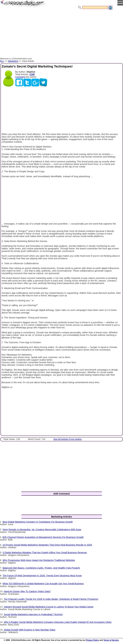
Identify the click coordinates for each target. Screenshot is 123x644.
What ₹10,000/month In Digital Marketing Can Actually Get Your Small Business (43, 584)
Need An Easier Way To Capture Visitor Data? (27, 591)
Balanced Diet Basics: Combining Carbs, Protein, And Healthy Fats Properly (41, 568)
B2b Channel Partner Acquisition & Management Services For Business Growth (43, 537)
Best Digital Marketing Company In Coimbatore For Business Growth (38, 522)
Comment (20, 77)
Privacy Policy (92, 640)
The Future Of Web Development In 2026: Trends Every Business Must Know (42, 576)
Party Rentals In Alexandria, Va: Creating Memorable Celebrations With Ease (42, 529)
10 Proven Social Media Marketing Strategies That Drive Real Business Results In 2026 (47, 545)
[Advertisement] (61, 34)
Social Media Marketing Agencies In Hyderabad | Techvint (33, 614)
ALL (2, 61)
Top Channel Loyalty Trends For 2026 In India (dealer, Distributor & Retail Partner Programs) (51, 599)
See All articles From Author (68, 439)
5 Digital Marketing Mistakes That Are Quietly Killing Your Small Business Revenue (45, 553)
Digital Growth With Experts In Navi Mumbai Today (30, 630)
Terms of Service (111, 640)
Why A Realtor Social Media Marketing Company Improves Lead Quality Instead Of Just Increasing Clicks (58, 622)
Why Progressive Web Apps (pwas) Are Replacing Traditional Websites (39, 560)
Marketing (13, 61)
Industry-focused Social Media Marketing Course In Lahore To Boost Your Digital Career (49, 607)
